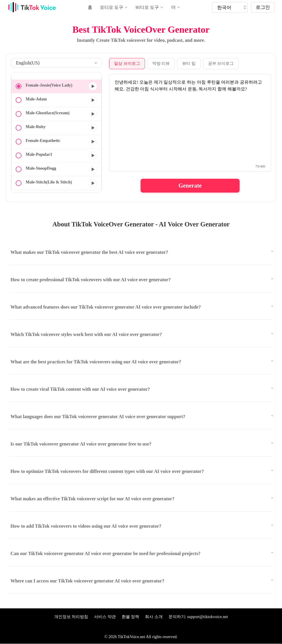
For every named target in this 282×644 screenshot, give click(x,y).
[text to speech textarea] (190, 123)
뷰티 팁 (189, 63)
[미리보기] (93, 86)
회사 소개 (154, 617)
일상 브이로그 (127, 63)
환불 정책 (131, 617)
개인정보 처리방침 (71, 617)
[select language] (56, 63)
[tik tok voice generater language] (231, 7)
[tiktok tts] (230, 7)
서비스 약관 (105, 617)
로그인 (263, 7)
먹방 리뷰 (161, 63)
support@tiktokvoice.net (207, 617)
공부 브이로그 (221, 63)
